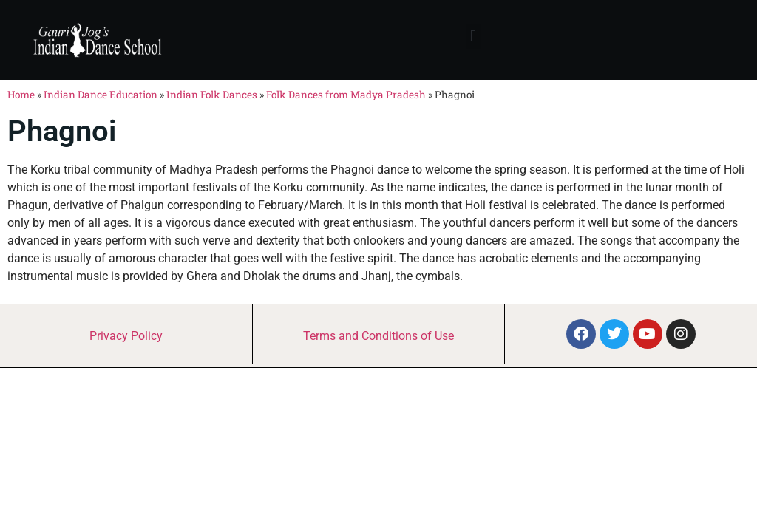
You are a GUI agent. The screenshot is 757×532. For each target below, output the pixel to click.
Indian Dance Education (101, 95)
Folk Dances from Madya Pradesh (346, 95)
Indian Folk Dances (212, 95)
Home (21, 95)
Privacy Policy (126, 336)
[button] (473, 37)
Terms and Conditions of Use (378, 336)
